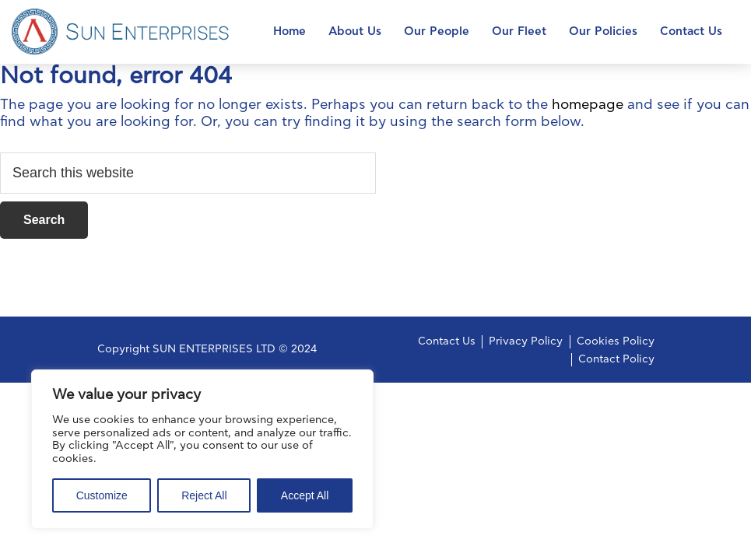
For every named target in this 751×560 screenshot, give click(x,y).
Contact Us (447, 341)
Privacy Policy (526, 341)
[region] (202, 449)
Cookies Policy (616, 341)
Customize (102, 495)
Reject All (204, 495)
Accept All (305, 495)
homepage (588, 105)
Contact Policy (616, 359)
